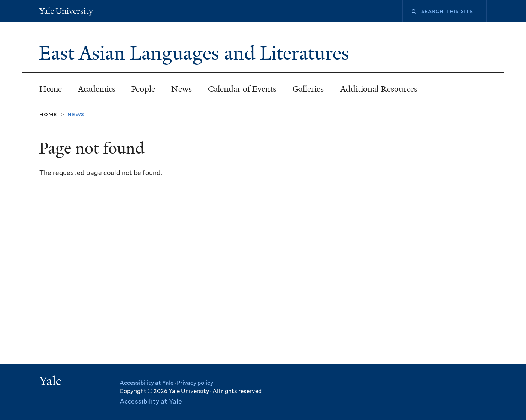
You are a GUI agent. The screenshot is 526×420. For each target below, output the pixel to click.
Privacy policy (195, 383)
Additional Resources (379, 89)
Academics (97, 89)
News (182, 89)
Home (51, 89)
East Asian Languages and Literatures (197, 53)
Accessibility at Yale (146, 383)
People (143, 89)
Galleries (308, 89)
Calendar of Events (242, 89)
